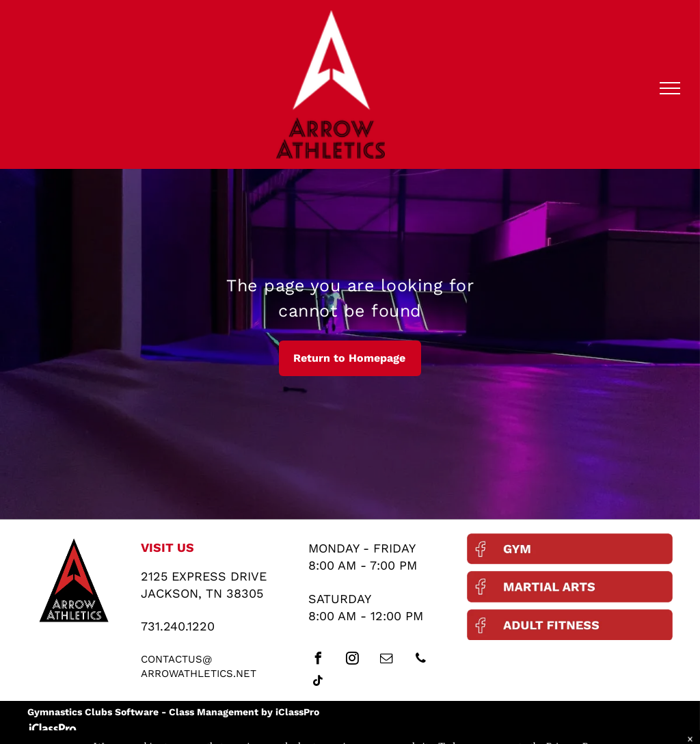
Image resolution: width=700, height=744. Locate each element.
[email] (386, 660)
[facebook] (318, 660)
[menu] (670, 88)
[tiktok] (318, 683)
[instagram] (352, 660)
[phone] (420, 660)
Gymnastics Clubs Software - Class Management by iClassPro (173, 712)
